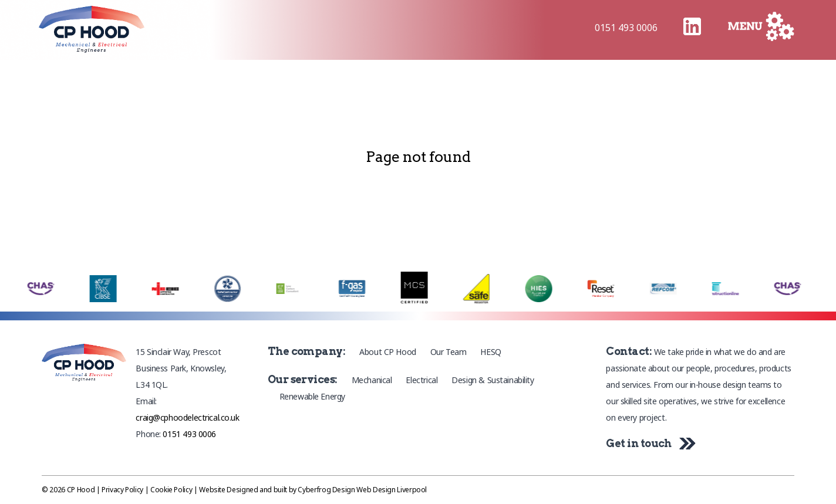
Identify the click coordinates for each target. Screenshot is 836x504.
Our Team (449, 352)
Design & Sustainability (493, 380)
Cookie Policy (171, 490)
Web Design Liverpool (392, 490)
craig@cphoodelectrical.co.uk (187, 417)
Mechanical (372, 380)
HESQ (491, 352)
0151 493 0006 (626, 28)
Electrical (422, 380)
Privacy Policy (122, 490)
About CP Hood (388, 352)
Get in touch (648, 443)
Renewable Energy (312, 396)
